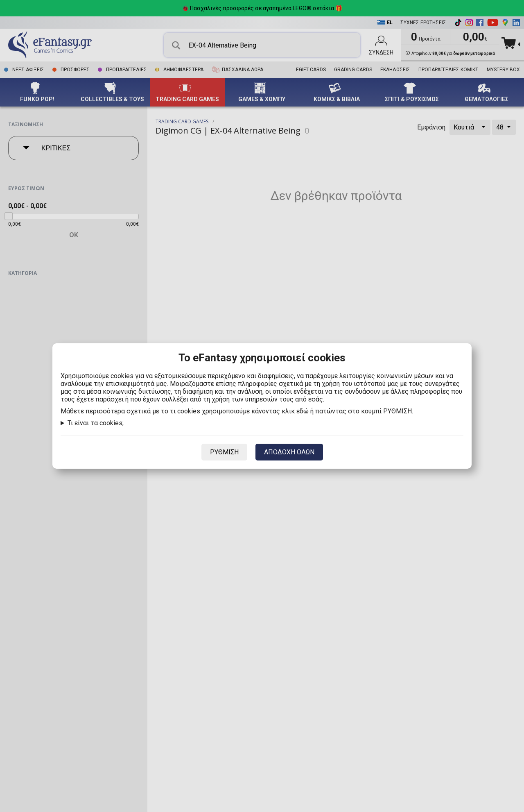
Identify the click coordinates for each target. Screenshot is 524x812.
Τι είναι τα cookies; (96, 423)
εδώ (303, 411)
